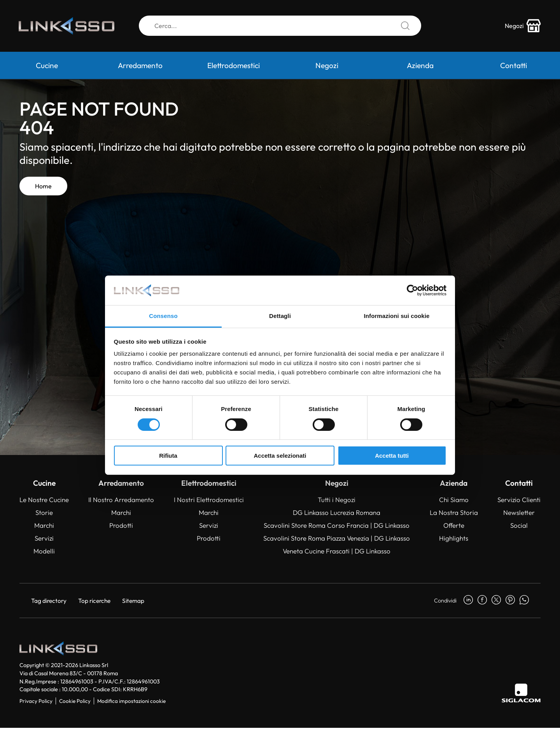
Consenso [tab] (163, 316)
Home (43, 186)
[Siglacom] (521, 693)
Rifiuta (168, 456)
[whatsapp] (524, 601)
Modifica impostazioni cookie (131, 701)
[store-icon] (522, 26)
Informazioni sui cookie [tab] (397, 316)
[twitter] (496, 601)
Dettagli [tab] (280, 316)
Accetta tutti (392, 456)
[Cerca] (280, 26)
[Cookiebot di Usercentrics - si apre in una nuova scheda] (412, 290)
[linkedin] (468, 601)
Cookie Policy (75, 701)
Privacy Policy (36, 701)
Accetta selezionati (280, 456)
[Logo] (68, 26)
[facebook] (482, 601)
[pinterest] (510, 601)
